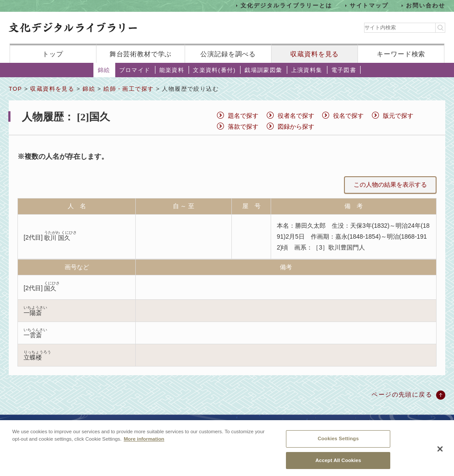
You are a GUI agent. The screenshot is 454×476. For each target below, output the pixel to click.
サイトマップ (369, 5)
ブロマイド (135, 70)
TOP (15, 89)
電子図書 (344, 70)
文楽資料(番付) (214, 70)
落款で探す (243, 127)
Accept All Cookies (338, 464)
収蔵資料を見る (315, 54)
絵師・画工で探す (129, 89)
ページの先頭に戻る (402, 394)
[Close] (440, 453)
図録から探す (296, 127)
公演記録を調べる (228, 54)
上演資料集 (307, 70)
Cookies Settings (338, 443)
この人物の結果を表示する (390, 185)
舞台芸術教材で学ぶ (141, 54)
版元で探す (398, 116)
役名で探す (348, 116)
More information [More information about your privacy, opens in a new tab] (144, 443)
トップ (53, 54)
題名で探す (243, 116)
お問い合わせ (426, 5)
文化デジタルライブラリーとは (286, 5)
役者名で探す (296, 116)
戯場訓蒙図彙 (263, 70)
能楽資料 (172, 70)
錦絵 (104, 70)
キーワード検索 (401, 54)
